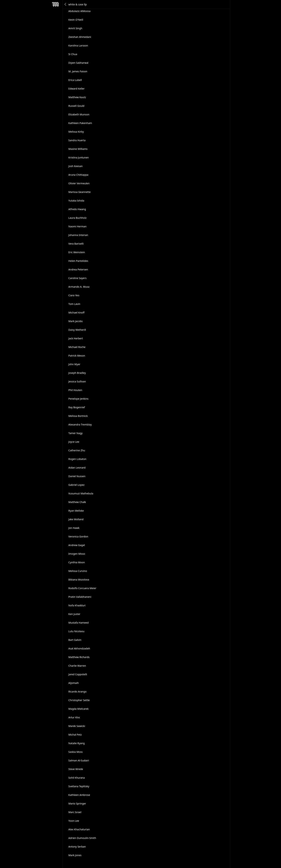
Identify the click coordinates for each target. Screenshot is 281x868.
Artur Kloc (74, 717)
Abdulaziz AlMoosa (79, 11)
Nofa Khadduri (77, 605)
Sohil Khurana (77, 778)
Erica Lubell (75, 80)
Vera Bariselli (76, 244)
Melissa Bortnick (78, 416)
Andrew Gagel (77, 545)
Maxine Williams (78, 149)
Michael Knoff (77, 313)
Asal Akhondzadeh (79, 648)
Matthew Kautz (77, 97)
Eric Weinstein (77, 252)
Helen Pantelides (78, 261)
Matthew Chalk (77, 502)
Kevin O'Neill (76, 20)
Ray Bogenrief (77, 407)
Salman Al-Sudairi (79, 760)
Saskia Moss (76, 752)
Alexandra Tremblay (80, 424)
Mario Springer (77, 803)
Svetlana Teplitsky (79, 786)
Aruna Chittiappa (78, 175)
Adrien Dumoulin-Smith (82, 838)
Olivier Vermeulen (79, 183)
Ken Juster (74, 614)
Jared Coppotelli (78, 674)
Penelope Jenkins (78, 399)
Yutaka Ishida (76, 201)
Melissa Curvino (78, 571)
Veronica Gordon (78, 536)
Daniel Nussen (77, 476)
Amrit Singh (75, 28)
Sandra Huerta (77, 140)
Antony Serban (77, 847)
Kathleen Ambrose (79, 795)
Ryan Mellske (76, 511)
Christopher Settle (79, 700)
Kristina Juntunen (79, 157)
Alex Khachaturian (79, 829)
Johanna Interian (78, 235)
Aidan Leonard (77, 468)
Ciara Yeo (74, 295)
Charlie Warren (77, 666)
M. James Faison (78, 71)
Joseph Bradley (77, 373)
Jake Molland (76, 519)
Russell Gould (76, 106)
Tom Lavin (74, 304)
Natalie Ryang (77, 743)
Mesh (55, 4)
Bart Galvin (75, 640)
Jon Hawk (74, 528)
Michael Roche (77, 347)
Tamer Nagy (76, 433)
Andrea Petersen (78, 269)
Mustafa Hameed (79, 623)
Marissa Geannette (80, 192)
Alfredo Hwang (77, 209)
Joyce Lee (74, 442)
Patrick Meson (77, 356)
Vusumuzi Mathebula (81, 493)
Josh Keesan (76, 166)
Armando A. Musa (79, 287)
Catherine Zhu (77, 450)
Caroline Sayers (78, 278)
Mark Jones (75, 855)
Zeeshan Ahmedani (80, 37)
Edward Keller (77, 89)
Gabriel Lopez (77, 485)
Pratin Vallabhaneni (80, 597)
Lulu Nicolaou (77, 631)
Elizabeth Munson (79, 114)
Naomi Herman (78, 226)
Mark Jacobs (76, 321)
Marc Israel (75, 812)
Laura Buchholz (78, 218)
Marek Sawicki (77, 726)
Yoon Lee (74, 821)
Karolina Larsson (78, 45)
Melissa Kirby (76, 132)
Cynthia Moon (77, 562)
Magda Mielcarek (79, 709)
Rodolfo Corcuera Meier (82, 588)
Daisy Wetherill (77, 330)
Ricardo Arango (78, 692)
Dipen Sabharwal (78, 63)
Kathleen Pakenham (80, 123)
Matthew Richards (79, 657)
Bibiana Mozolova (79, 580)
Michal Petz (75, 735)
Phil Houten (75, 390)
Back (66, 4)
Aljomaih (74, 683)
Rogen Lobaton (77, 459)
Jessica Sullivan (77, 381)
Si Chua (73, 54)
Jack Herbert (76, 338)
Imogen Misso (77, 554)
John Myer (74, 364)
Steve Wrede (76, 769)
